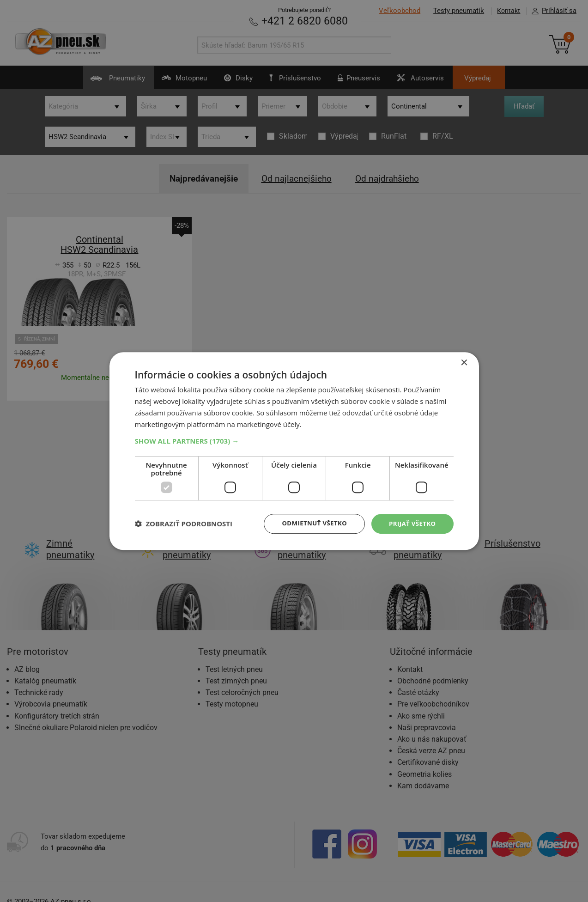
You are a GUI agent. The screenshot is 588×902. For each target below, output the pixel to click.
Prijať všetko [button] (411, 523)
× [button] (464, 363)
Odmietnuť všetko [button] (310, 523)
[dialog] (294, 451)
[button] (294, 440)
